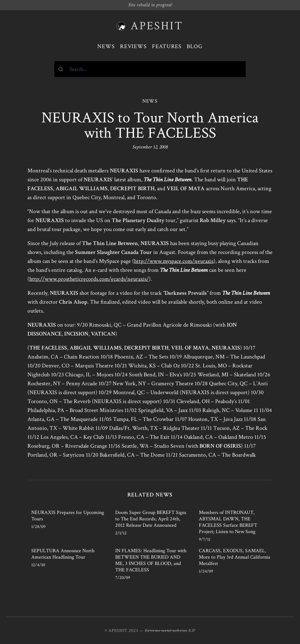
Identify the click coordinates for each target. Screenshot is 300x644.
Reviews (133, 46)
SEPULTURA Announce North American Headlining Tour (63, 554)
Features (167, 46)
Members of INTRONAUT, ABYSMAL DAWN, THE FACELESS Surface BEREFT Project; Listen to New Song (228, 522)
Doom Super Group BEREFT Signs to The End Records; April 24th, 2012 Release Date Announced (151, 519)
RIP (192, 631)
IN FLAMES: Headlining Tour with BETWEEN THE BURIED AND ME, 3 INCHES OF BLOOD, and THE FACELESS (151, 560)
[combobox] (150, 69)
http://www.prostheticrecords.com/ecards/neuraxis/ (89, 279)
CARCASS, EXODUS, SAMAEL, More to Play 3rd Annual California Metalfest (235, 557)
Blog (195, 46)
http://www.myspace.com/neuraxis (174, 261)
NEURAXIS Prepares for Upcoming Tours (68, 516)
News (106, 46)
